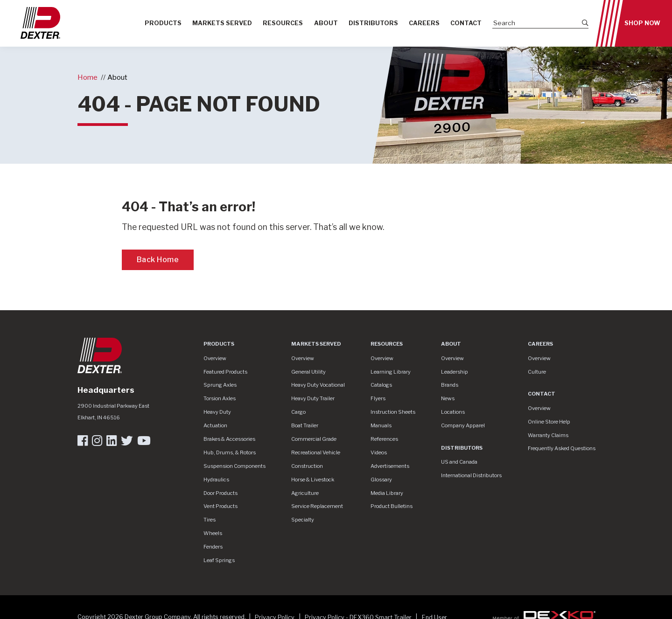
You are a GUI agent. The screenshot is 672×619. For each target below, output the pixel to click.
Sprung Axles (220, 385)
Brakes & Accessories (229, 439)
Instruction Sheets (393, 412)
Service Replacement (317, 506)
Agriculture (305, 493)
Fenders (213, 547)
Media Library (387, 493)
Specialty (303, 520)
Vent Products (220, 506)
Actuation (215, 425)
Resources (283, 23)
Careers (424, 23)
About (326, 23)
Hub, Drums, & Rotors (230, 452)
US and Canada (459, 462)
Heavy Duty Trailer (313, 398)
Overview (215, 358)
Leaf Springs (219, 560)
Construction (307, 466)
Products (163, 23)
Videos (379, 452)
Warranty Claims (548, 435)
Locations (453, 412)
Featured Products (225, 372)
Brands (450, 385)
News (448, 398)
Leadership (455, 372)
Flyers (378, 398)
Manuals (381, 425)
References (384, 439)
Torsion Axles (220, 398)
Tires (210, 520)
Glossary (381, 480)
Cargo (298, 412)
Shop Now (642, 23)
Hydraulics (216, 480)
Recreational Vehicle (316, 452)
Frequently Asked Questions (562, 448)
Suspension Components (234, 466)
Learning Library (391, 372)
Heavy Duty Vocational (318, 385)
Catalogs (381, 385)
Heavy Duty (217, 412)
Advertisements (390, 466)
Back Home (158, 260)
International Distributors (471, 475)
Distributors (373, 23)
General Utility (308, 372)
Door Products (220, 493)
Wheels (213, 533)
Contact (466, 23)
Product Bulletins (392, 506)
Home (87, 77)
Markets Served (222, 23)
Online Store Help (549, 422)
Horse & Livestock (313, 480)
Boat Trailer (305, 425)
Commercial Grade (314, 439)
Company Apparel (463, 425)
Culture (537, 372)
